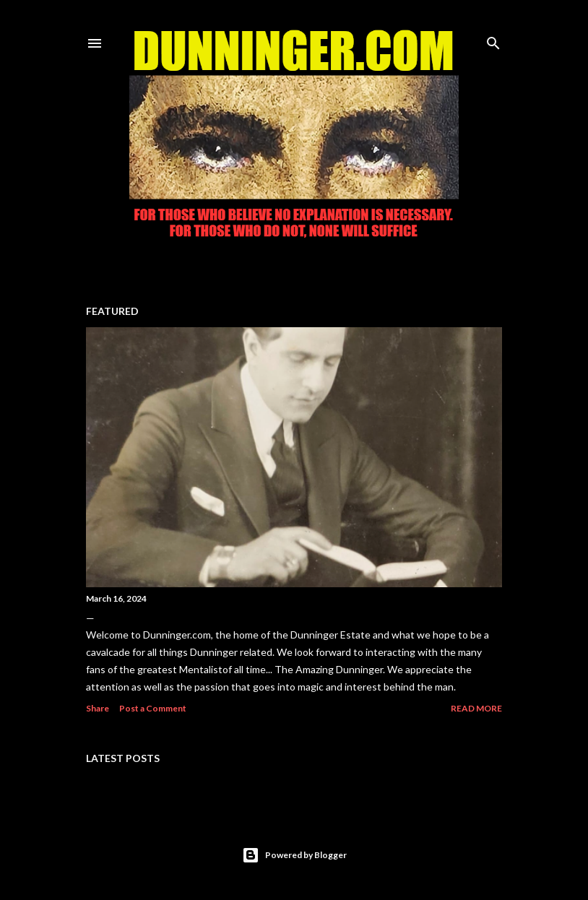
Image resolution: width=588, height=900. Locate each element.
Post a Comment (153, 708)
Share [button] (98, 708)
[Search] (493, 40)
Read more (476, 708)
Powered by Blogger (294, 855)
